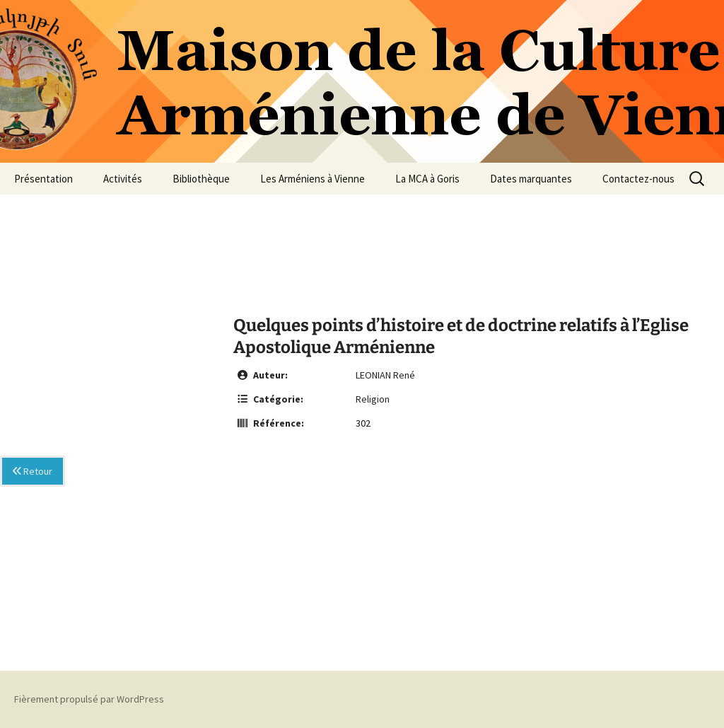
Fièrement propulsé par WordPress (89, 699)
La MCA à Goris (427, 179)
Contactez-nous (638, 179)
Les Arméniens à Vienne (313, 179)
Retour (33, 471)
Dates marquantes (531, 179)
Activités (123, 179)
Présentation (43, 179)
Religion (373, 399)
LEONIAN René (385, 375)
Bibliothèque (201, 179)
